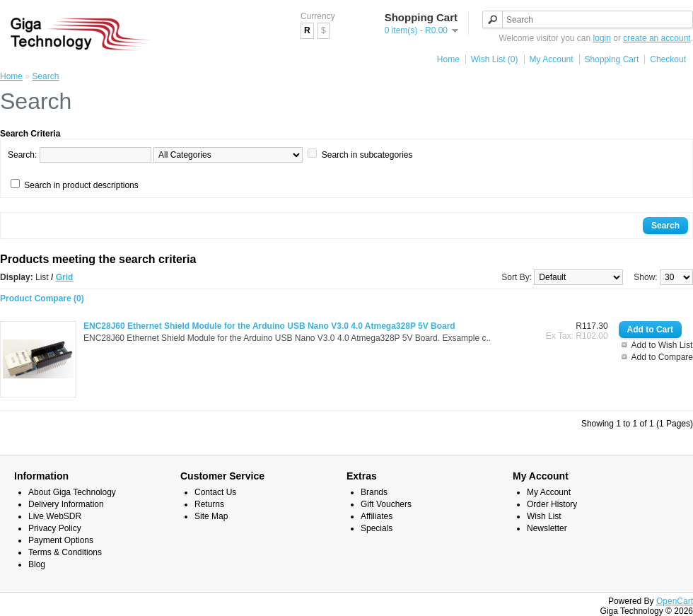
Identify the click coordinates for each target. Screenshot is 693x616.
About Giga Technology (72, 492)
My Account (552, 59)
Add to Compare (662, 357)
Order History (552, 504)
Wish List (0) (495, 59)
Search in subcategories (367, 155)
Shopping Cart (612, 59)
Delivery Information (66, 504)
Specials (377, 528)
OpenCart (675, 601)
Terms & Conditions (65, 552)
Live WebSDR (55, 516)
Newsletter (547, 528)
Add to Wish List (662, 345)
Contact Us (215, 492)
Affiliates (377, 516)
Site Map (211, 516)
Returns (209, 504)
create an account (657, 38)
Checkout (668, 59)
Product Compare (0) (42, 298)
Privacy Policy (55, 528)
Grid (65, 277)
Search (45, 76)
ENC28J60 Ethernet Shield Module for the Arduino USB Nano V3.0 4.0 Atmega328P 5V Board (269, 326)
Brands (374, 492)
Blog (37, 564)
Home (448, 59)
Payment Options (61, 540)
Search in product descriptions (81, 185)
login (602, 38)
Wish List (544, 516)
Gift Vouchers (386, 504)
